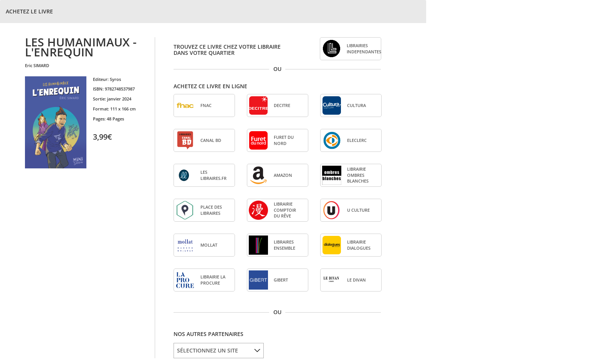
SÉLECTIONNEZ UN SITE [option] (208, 350)
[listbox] (219, 351)
